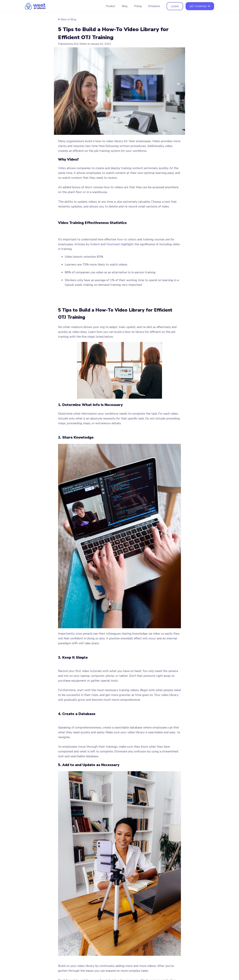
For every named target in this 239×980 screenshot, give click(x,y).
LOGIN (175, 6)
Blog (125, 6)
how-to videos (127, 239)
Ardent (95, 244)
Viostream (113, 244)
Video (62, 168)
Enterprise (154, 6)
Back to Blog (67, 19)
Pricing (138, 6)
